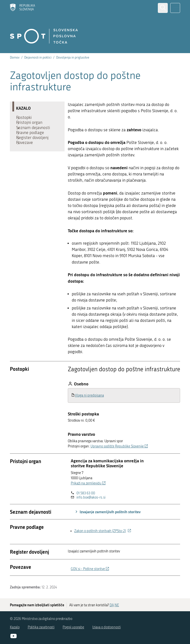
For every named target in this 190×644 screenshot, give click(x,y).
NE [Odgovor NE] (117, 605)
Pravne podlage (33, 141)
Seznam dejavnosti (36, 134)
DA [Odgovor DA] (112, 605)
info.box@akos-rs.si (91, 497)
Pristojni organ (32, 126)
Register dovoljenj (35, 148)
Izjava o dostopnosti (107, 627)
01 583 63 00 (86, 493)
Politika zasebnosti (41, 627)
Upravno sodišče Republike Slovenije (119, 446)
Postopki (26, 119)
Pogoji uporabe (73, 627)
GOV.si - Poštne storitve (90, 569)
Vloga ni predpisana (89, 395)
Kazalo (15, 627)
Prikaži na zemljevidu (88, 483)
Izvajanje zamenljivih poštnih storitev (107, 512)
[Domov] (23, 8)
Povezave (27, 156)
